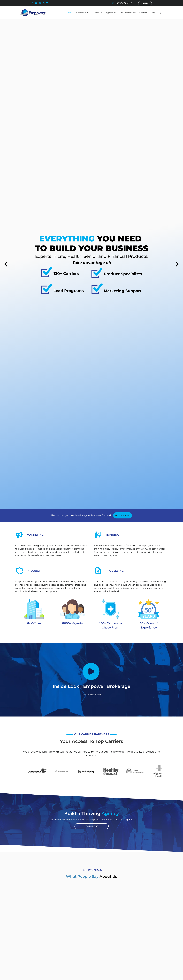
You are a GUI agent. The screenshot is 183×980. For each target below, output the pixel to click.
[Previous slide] (6, 264)
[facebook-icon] (33, 3)
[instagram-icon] (40, 3)
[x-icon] (44, 3)
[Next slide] (177, 264)
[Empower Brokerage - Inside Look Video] (92, 671)
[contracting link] (123, 515)
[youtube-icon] (48, 3)
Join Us (145, 3)
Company (84, 13)
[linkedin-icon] (37, 3)
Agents (112, 13)
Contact (143, 13)
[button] (160, 13)
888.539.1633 (124, 3)
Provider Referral (128, 13)
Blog (153, 13)
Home (70, 13)
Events (98, 13)
